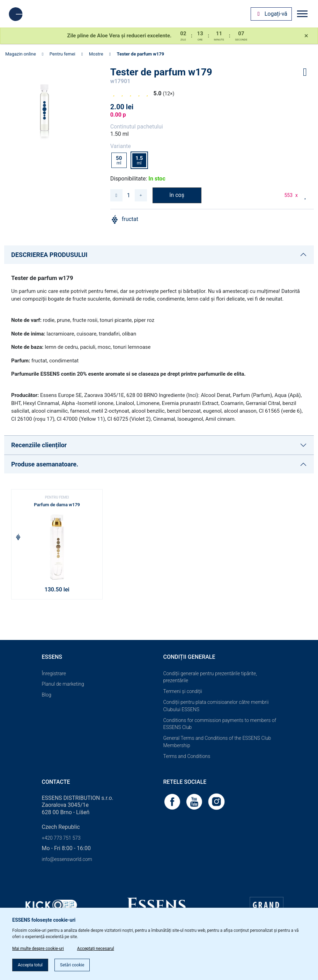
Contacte (56, 782)
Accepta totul (30, 965)
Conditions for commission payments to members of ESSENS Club (220, 724)
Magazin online (21, 54)
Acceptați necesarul (96, 949)
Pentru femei (62, 54)
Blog (47, 695)
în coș (177, 195)
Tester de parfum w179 (140, 54)
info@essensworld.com (67, 859)
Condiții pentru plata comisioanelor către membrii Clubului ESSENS (216, 706)
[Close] (306, 36)
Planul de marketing (63, 684)
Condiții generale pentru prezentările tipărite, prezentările (210, 677)
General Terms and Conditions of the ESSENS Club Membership (217, 742)
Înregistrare (54, 673)
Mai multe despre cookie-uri (38, 949)
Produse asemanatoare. (45, 464)
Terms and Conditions (187, 756)
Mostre (96, 54)
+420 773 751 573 (61, 838)
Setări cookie (72, 965)
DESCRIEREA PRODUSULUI (49, 255)
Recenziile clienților (39, 445)
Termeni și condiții (183, 691)
